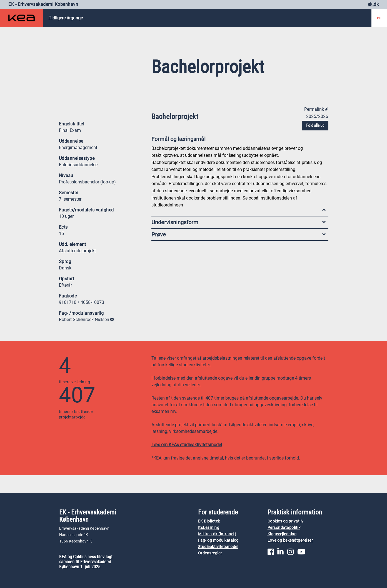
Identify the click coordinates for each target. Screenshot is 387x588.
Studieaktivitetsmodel (218, 547)
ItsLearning (209, 528)
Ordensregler (210, 553)
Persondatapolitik (284, 528)
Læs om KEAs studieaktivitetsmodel (187, 445)
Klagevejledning (282, 534)
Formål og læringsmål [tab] (239, 140)
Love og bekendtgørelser (290, 540)
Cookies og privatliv (286, 521)
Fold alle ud (315, 125)
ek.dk (373, 4)
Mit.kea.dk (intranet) (217, 534)
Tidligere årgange (66, 18)
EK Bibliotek (209, 521)
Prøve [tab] (239, 234)
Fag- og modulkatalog (218, 540)
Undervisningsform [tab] (239, 222)
